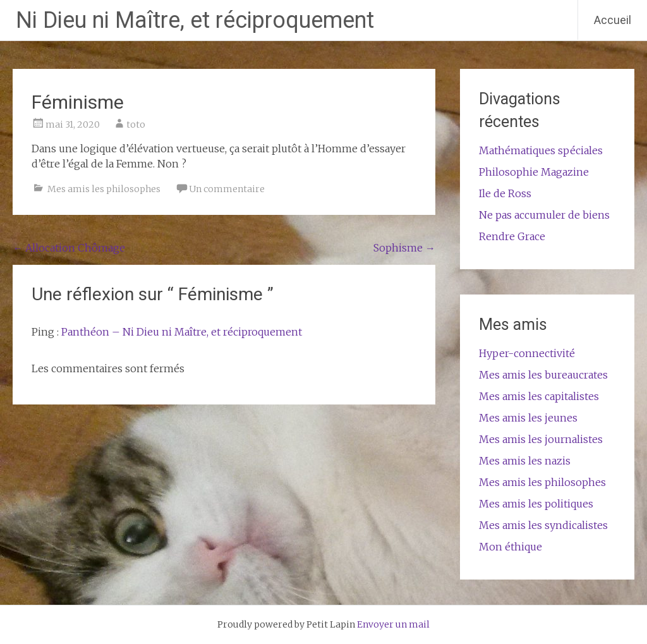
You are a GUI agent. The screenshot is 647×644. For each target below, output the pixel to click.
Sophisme (404, 248)
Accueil (613, 20)
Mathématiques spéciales (541, 150)
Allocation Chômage (69, 248)
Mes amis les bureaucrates (543, 375)
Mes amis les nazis (525, 461)
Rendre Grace (512, 236)
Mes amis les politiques (536, 504)
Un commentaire (227, 189)
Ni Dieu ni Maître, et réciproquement (195, 20)
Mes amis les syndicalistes (543, 525)
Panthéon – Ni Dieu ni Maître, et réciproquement (182, 332)
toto (136, 125)
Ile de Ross (505, 193)
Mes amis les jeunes (528, 418)
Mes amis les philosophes (104, 189)
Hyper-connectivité (527, 353)
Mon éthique (511, 547)
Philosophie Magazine (534, 172)
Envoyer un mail (393, 624)
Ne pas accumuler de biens (544, 215)
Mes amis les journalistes (541, 439)
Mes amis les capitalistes (539, 396)
